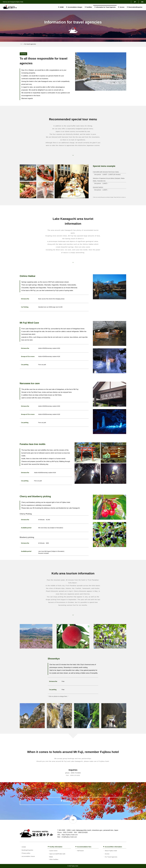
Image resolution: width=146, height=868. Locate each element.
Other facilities (53, 859)
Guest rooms (53, 851)
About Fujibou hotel (110, 851)
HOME (61, 7)
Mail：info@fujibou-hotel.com (67, 837)
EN (142, 2)
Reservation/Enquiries (135, 7)
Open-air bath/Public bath (56, 854)
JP (135, 2)
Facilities (88, 7)
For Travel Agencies (110, 857)
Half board (79, 851)
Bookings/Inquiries (27, 850)
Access (121, 7)
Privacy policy (25, 853)
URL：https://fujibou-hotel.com (68, 835)
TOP (21, 44)
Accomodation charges (74, 7)
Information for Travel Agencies (105, 7)
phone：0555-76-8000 (73, 773)
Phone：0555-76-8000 (65, 832)
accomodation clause (27, 856)
